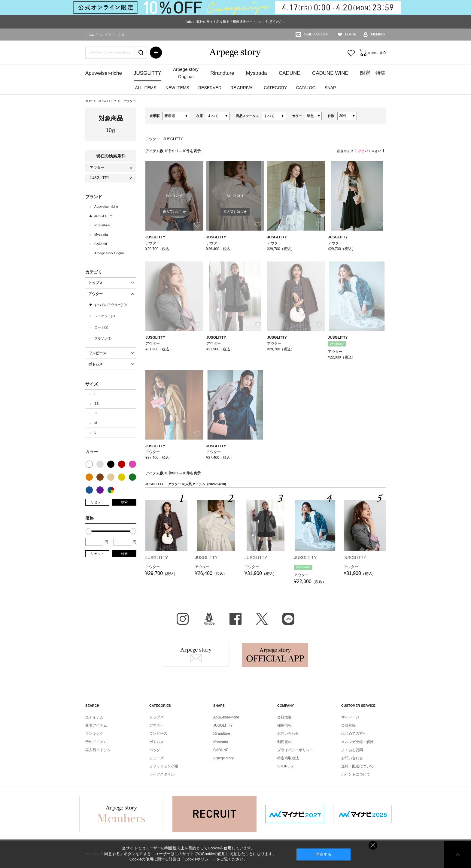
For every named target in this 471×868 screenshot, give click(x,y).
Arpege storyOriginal (186, 73)
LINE (288, 619)
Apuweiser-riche (104, 73)
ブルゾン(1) (103, 338)
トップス (156, 717)
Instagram (183, 619)
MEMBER (378, 34)
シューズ (156, 758)
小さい (363, 151)
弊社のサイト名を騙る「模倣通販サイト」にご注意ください (241, 22)
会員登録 (348, 725)
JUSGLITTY (147, 73)
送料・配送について (357, 766)
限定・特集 (373, 73)
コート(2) (101, 327)
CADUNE (290, 73)
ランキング (94, 733)
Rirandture (222, 73)
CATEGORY (275, 88)
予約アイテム (96, 742)
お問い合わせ (288, 733)
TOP (89, 101)
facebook (235, 619)
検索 (124, 502)
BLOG (209, 619)
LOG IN (351, 34)
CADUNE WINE (330, 73)
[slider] (89, 531)
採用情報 (284, 725)
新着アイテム (96, 725)
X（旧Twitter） (262, 619)
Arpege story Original (110, 253)
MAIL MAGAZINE (317, 34)
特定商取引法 (288, 758)
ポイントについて (356, 774)
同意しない (373, 845)
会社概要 (284, 717)
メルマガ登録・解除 (357, 742)
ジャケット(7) (105, 316)
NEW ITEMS (177, 88)
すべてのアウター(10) (111, 305)
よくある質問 (352, 750)
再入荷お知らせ (174, 212)
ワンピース (158, 733)
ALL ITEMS (146, 88)
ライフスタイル (162, 774)
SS (97, 404)
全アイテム (94, 717)
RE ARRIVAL (243, 88)
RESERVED (210, 88)
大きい (376, 151)
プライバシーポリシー (295, 750)
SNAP (330, 88)
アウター (129, 101)
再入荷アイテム (98, 750)
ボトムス (156, 742)
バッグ (155, 750)
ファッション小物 (164, 766)
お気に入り (351, 53)
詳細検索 (156, 53)
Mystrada (257, 73)
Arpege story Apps (275, 655)
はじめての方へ (354, 733)
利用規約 (284, 742)
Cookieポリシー (198, 859)
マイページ (350, 717)
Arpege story (196, 655)
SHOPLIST (286, 766)
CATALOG (306, 88)
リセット (97, 502)
